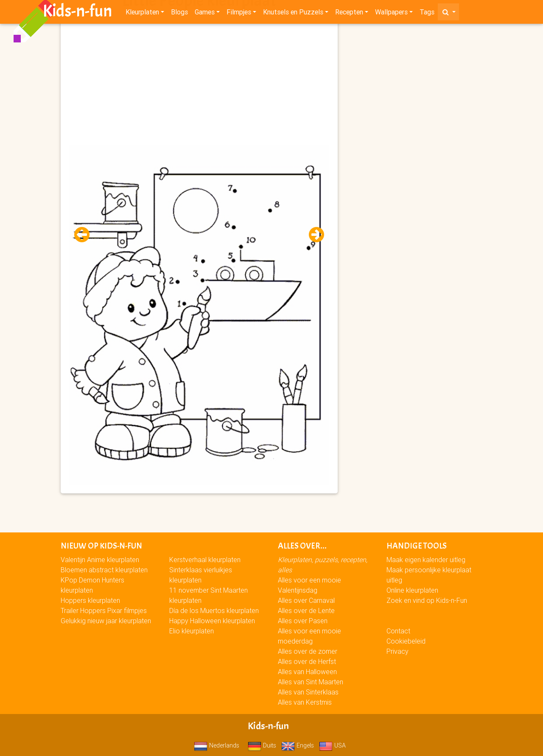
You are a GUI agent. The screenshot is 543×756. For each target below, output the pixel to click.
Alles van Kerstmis (305, 702)
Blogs (179, 14)
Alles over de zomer (308, 651)
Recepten (349, 14)
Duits (262, 745)
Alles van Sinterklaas (308, 692)
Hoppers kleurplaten (90, 600)
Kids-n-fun (77, 13)
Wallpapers (391, 14)
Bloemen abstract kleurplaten (104, 570)
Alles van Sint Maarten (311, 682)
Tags (427, 14)
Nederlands (217, 745)
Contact (398, 631)
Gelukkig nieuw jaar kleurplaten (106, 621)
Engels (298, 745)
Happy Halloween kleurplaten (212, 621)
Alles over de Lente (306, 610)
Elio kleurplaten (192, 631)
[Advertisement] (199, 85)
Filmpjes (239, 14)
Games (205, 14)
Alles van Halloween (307, 672)
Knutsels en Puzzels (293, 14)
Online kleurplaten (412, 590)
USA (332, 745)
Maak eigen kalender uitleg (426, 560)
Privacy (397, 651)
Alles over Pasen (303, 621)
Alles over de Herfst (307, 661)
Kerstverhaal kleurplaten (205, 560)
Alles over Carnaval (306, 600)
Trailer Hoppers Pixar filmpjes (104, 610)
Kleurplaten (142, 14)
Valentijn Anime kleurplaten (100, 560)
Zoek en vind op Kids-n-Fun (427, 600)
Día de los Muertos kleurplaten (214, 610)
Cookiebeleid (406, 641)
